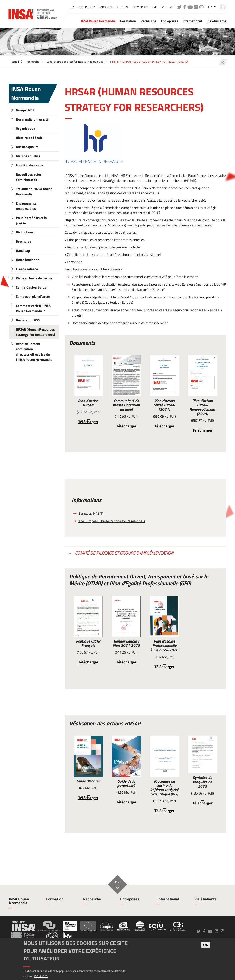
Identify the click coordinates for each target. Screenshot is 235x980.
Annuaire (106, 7)
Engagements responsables (26, 206)
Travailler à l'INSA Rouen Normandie (34, 191)
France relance (27, 269)
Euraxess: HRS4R (91, 513)
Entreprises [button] (169, 21)
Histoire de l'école (29, 138)
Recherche (33, 62)
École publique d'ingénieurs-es (75, 7)
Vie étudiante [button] (216, 21)
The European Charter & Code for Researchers (112, 521)
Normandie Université (32, 119)
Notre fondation (28, 260)
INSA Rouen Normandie (26, 93)
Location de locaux (29, 165)
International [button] (192, 21)
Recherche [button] (148, 21)
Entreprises (130, 899)
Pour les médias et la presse (31, 220)
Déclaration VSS (28, 320)
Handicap (23, 251)
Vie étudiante (206, 899)
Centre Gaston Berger (32, 287)
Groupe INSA (25, 110)
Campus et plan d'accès (33, 296)
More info (41, 976)
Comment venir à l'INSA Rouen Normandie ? (33, 308)
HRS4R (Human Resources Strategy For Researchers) (35, 332)
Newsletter (140, 7)
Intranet (123, 7)
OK (206, 945)
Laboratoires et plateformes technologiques (75, 62)
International (168, 899)
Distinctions (25, 232)
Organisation (25, 128)
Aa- (171, 7)
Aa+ (155, 7)
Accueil (14, 62)
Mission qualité (27, 147)
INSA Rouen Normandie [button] (98, 21)
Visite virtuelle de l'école (34, 278)
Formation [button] (128, 21)
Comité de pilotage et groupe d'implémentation (124, 553)
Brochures (24, 241)
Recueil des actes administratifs (29, 177)
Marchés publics (28, 156)
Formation (55, 899)
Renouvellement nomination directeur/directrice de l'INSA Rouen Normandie (34, 352)
